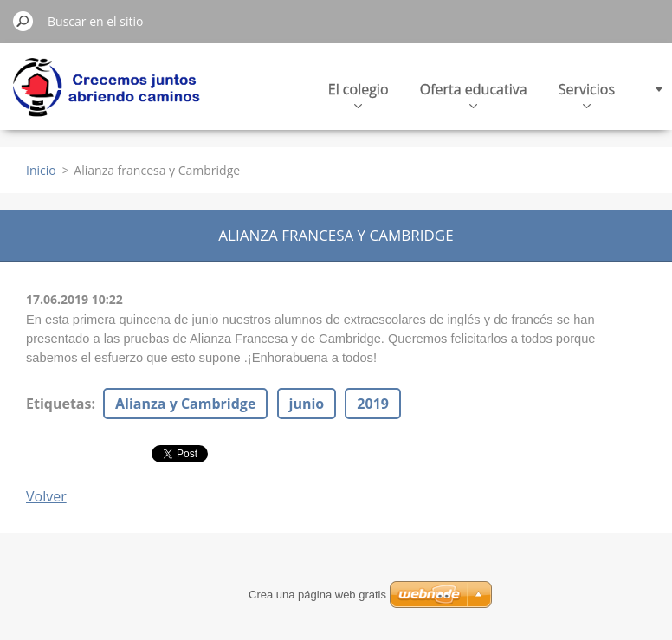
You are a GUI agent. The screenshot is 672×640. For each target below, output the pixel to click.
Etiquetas (58, 404)
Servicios (587, 94)
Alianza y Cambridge (185, 404)
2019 (373, 404)
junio (307, 404)
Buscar (23, 21)
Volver (46, 496)
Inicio (41, 170)
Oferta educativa (474, 94)
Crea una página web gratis (317, 595)
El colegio (359, 94)
